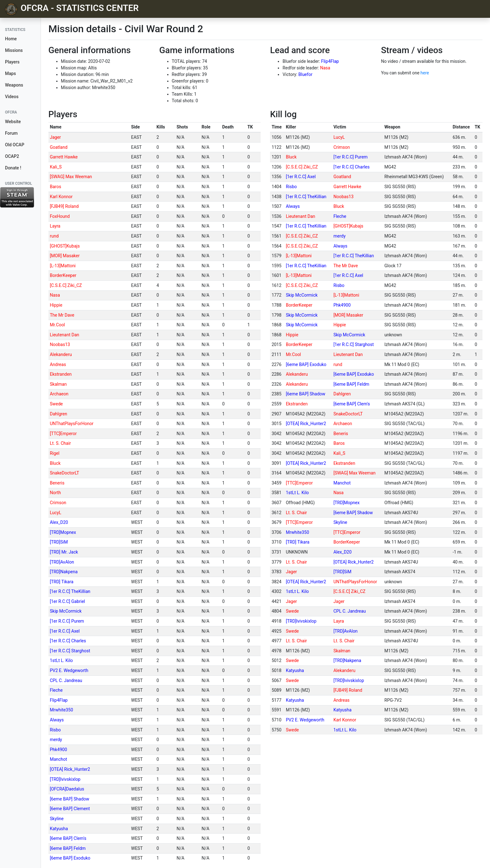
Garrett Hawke (64, 157)
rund (54, 236)
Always (57, 720)
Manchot (58, 759)
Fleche (56, 690)
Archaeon (59, 394)
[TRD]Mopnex (63, 532)
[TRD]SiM (59, 542)
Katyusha (59, 829)
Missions (14, 50)
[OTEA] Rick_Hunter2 (70, 769)
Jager (55, 137)
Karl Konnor (61, 197)
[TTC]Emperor (63, 434)
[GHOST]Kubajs (65, 246)
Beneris (57, 483)
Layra (55, 226)
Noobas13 (60, 344)
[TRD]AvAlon (62, 562)
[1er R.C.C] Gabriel (67, 601)
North (55, 493)
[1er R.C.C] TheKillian (70, 591)
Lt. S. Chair (60, 443)
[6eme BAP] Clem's (68, 838)
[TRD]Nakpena (64, 572)
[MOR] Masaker (65, 256)
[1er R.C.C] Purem (67, 621)
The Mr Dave (62, 315)
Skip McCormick (66, 611)
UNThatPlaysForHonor (71, 424)
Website (13, 122)
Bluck (55, 463)
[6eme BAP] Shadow (69, 799)
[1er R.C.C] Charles (68, 641)
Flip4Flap (330, 61)
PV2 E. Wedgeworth (69, 670)
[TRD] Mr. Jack (64, 552)
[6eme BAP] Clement (70, 809)
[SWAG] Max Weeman (71, 177)
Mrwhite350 (61, 710)
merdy (56, 740)
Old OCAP (15, 145)
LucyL (55, 513)
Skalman (58, 384)
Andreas (58, 364)
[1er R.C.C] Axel (65, 631)
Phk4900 (58, 750)
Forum (11, 133)
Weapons (14, 85)
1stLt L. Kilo (61, 660)
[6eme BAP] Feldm (68, 848)
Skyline (57, 819)
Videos (12, 97)
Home (11, 39)
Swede (56, 404)
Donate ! (13, 168)
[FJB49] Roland (64, 206)
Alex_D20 (59, 522)
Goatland (58, 147)
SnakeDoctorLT (64, 473)
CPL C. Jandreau (66, 680)
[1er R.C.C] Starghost (70, 651)
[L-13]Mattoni (63, 266)
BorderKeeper (63, 275)
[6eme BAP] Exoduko (70, 858)
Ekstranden (61, 374)
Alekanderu (61, 354)
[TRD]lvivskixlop (65, 779)
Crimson (58, 503)
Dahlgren (58, 414)
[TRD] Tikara (61, 582)
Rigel (55, 453)
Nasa (325, 68)
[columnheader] (89, 127)
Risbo (55, 730)
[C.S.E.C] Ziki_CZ (66, 285)
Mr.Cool (57, 325)
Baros (55, 187)
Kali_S (56, 167)
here (425, 73)
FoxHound (60, 216)
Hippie (56, 305)
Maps (10, 73)
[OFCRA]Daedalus (67, 789)
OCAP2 (12, 156)
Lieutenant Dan (64, 335)
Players (12, 62)
